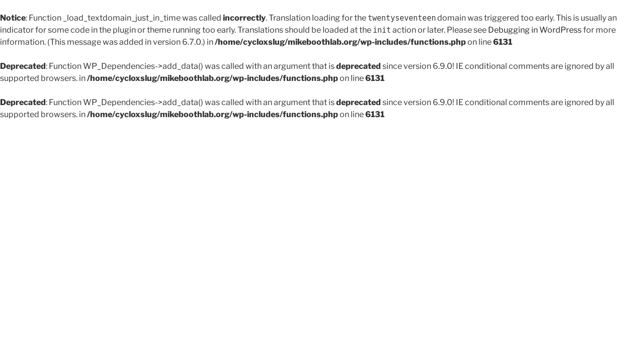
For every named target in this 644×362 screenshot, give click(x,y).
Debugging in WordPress (535, 30)
